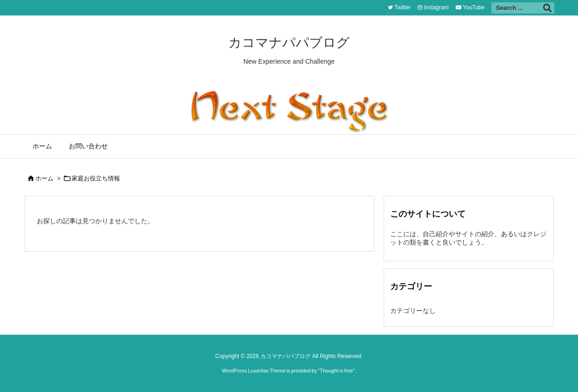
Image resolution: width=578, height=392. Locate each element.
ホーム (44, 178)
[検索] (547, 8)
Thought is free (336, 371)
